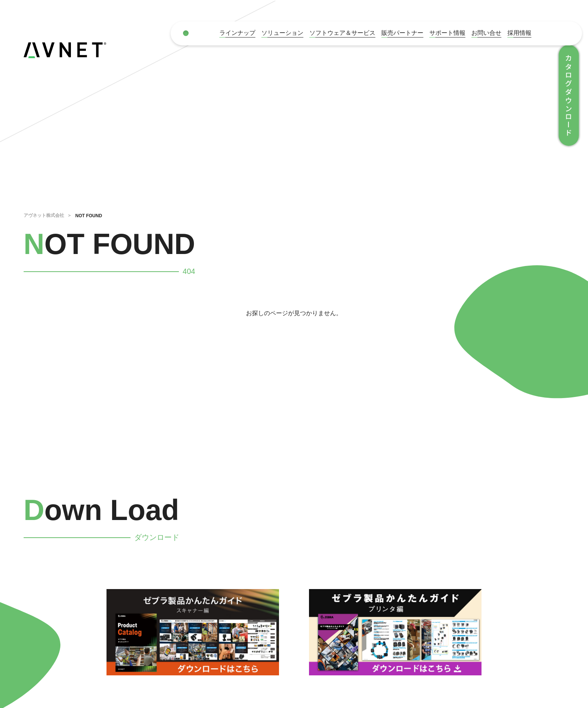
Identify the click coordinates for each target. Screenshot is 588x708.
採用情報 (519, 33)
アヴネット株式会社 (44, 215)
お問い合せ (486, 33)
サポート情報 (447, 33)
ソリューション (282, 33)
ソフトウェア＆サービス (342, 33)
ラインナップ (237, 33)
